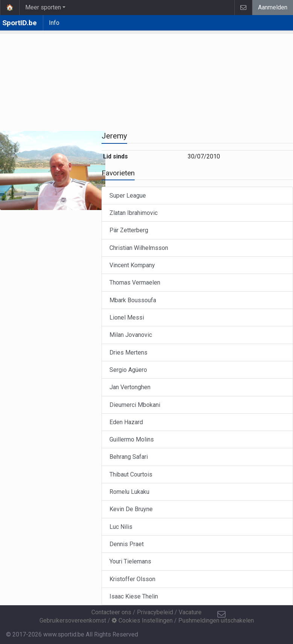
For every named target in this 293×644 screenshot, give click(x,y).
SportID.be (20, 23)
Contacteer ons (111, 612)
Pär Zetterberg (129, 230)
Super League (128, 196)
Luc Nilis (121, 527)
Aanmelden (273, 7)
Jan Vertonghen (130, 387)
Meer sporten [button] (43, 7)
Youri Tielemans (130, 561)
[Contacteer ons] (222, 614)
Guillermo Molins (132, 439)
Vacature (190, 612)
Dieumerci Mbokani (135, 405)
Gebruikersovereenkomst (73, 620)
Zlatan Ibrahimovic (134, 213)
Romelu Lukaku (129, 492)
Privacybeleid (155, 612)
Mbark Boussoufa (133, 300)
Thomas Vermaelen (135, 282)
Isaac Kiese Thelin (134, 596)
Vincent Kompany (132, 265)
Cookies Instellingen (142, 620)
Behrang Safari (129, 457)
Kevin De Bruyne (131, 509)
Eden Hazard (126, 422)
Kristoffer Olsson (132, 579)
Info (54, 23)
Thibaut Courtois (131, 474)
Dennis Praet (127, 544)
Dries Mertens (128, 352)
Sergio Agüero (128, 370)
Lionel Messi (127, 317)
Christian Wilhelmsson (139, 248)
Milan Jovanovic (131, 335)
